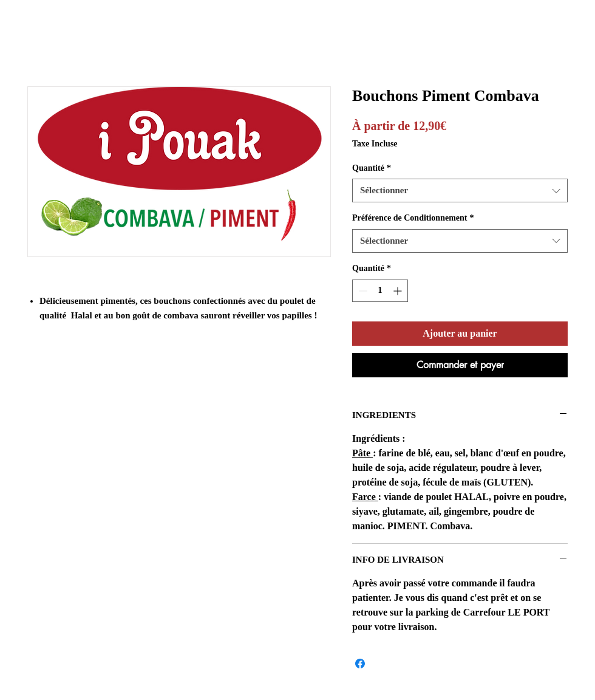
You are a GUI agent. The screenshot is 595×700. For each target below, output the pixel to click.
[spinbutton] (380, 291)
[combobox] (460, 190)
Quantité (372, 168)
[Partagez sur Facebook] (360, 664)
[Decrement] (362, 291)
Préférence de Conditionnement (413, 218)
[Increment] (399, 291)
